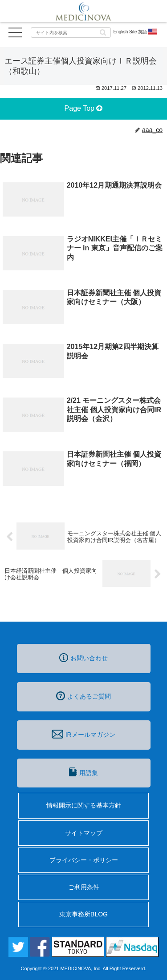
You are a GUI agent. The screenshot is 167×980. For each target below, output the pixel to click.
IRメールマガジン (83, 734)
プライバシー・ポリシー (84, 860)
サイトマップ (84, 833)
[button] (103, 32)
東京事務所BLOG (83, 914)
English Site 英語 (136, 32)
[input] (71, 32)
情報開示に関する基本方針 (84, 805)
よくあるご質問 (83, 696)
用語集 (83, 772)
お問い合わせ (83, 658)
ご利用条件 (84, 887)
